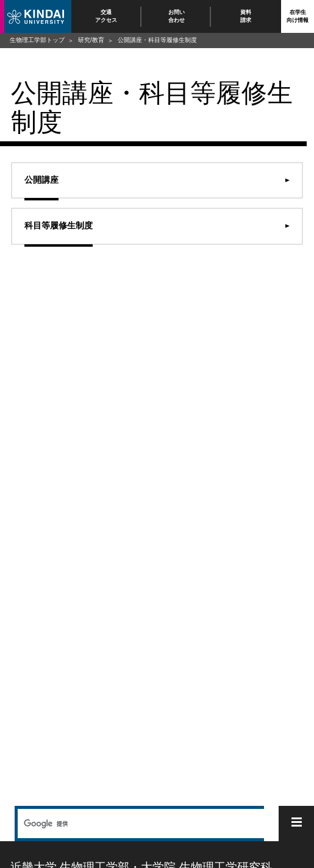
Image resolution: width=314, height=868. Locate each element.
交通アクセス (106, 16)
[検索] (139, 824)
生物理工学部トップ (37, 40)
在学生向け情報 (298, 16)
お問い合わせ (176, 16)
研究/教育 (91, 40)
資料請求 (246, 16)
